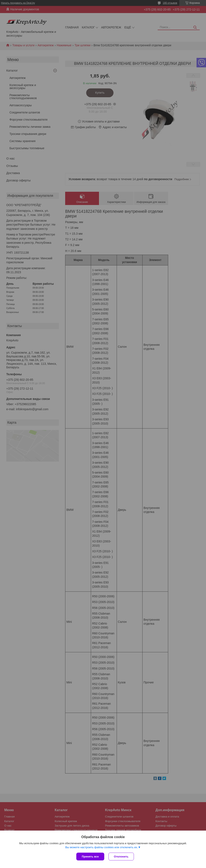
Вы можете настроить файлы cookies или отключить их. (102, 847)
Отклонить (121, 857)
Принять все (90, 857)
